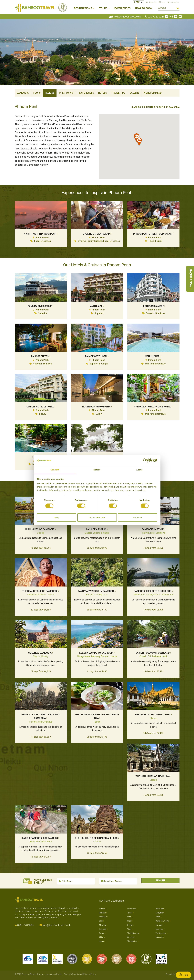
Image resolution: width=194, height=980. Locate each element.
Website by (173, 974)
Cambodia (23, 93)
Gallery (134, 93)
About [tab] (139, 470)
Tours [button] (103, 8)
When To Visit (67, 93)
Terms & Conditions (73, 974)
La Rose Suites (40, 356)
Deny (57, 517)
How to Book (144, 8)
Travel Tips (118, 93)
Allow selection (97, 517)
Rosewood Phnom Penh (96, 407)
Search (178, 8)
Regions (50, 93)
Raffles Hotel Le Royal (40, 407)
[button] (139, 142)
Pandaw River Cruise (40, 306)
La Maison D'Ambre (153, 306)
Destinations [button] (83, 8)
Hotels (102, 93)
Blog (163, 2)
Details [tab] (97, 470)
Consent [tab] (55, 470)
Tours (37, 93)
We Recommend (153, 93)
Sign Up (160, 880)
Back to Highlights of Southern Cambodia (156, 107)
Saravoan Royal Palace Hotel (153, 407)
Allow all (138, 517)
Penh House (153, 356)
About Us (152, 2)
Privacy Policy (90, 974)
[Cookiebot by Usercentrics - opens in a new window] (145, 460)
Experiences (123, 8)
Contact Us (175, 2)
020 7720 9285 (156, 17)
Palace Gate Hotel (96, 356)
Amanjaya (96, 306)
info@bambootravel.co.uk (127, 17)
